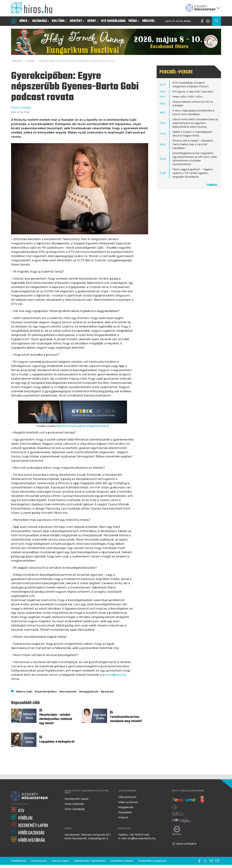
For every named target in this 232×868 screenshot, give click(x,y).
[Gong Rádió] (177, 807)
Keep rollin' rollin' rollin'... (188, 97)
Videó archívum (128, 802)
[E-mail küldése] (218, 861)
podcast (108, 692)
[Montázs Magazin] (181, 821)
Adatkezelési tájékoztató (90, 861)
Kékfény (77, 21)
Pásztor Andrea (21, 108)
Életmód (30, 61)
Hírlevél (149, 21)
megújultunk (90, 692)
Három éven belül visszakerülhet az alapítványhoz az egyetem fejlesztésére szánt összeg (195, 123)
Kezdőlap (17, 61)
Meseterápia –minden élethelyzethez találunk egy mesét (56, 719)
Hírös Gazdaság (75, 809)
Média (134, 21)
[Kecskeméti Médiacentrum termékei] (202, 8)
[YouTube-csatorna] (209, 21)
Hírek (24, 21)
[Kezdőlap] (33, 8)
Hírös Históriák (74, 804)
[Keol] (178, 814)
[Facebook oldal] (203, 21)
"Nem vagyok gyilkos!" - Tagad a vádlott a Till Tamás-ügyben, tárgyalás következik (193, 173)
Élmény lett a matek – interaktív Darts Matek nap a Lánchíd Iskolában (193, 144)
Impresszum (39, 861)
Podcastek (125, 812)
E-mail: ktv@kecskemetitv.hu (137, 838)
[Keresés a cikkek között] (216, 21)
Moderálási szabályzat (152, 861)
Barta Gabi (25, 692)
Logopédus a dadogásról (57, 742)
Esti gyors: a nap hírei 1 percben (193, 92)
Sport (93, 21)
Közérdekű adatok (122, 861)
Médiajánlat (18, 861)
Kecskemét (69, 692)
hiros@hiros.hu (116, 675)
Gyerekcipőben (47, 692)
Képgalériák (126, 807)
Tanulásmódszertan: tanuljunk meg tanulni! (126, 719)
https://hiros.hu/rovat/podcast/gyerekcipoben (82, 426)
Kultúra (59, 21)
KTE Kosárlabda (113, 21)
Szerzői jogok (60, 861)
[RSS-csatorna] (206, 861)
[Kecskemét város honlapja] (188, 799)
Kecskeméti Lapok (77, 799)
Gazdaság (41, 21)
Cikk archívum (127, 797)
